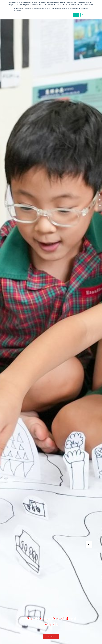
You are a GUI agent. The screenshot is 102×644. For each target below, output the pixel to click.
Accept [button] (76, 15)
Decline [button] (84, 15)
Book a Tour (51, 637)
